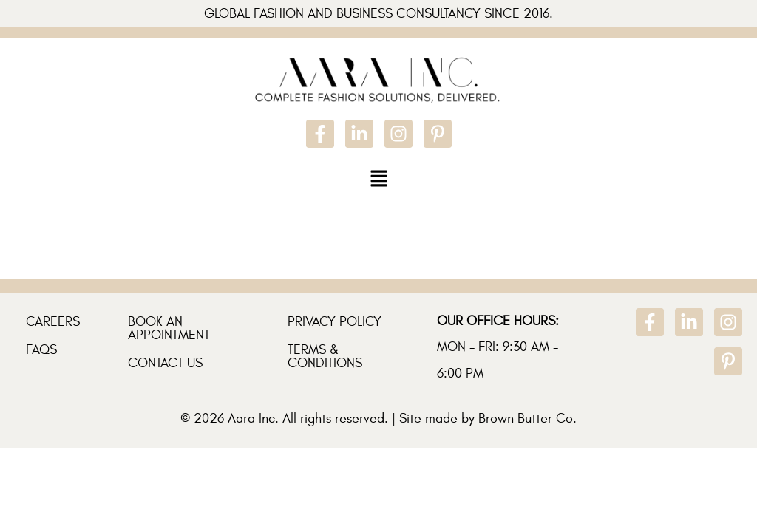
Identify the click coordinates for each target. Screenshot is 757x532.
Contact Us (165, 363)
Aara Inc (251, 419)
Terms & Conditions (325, 357)
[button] (378, 178)
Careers (53, 322)
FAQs (41, 350)
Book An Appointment (169, 328)
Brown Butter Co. (527, 419)
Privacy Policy (335, 322)
